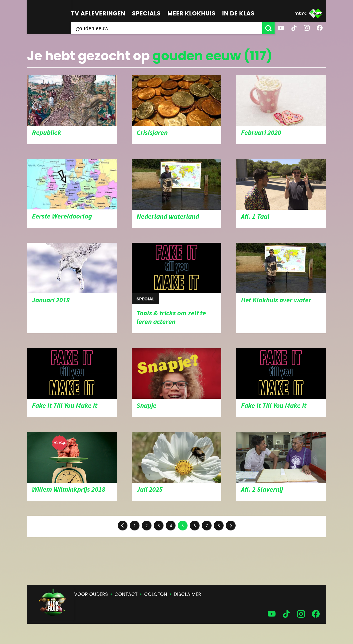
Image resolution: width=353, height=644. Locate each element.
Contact (126, 594)
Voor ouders (91, 594)
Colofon (156, 594)
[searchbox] (167, 28)
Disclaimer (188, 594)
